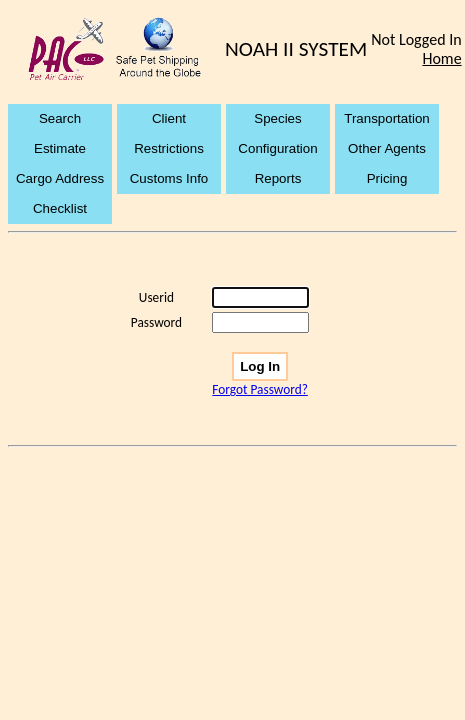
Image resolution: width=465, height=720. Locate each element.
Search (60, 118)
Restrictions (169, 148)
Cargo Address (60, 178)
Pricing (387, 178)
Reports (278, 178)
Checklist (60, 208)
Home (441, 58)
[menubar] (232, 164)
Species (277, 118)
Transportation (386, 118)
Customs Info (169, 178)
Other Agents (387, 148)
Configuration (277, 148)
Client (169, 118)
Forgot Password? (260, 389)
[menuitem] (62, 119)
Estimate (60, 148)
